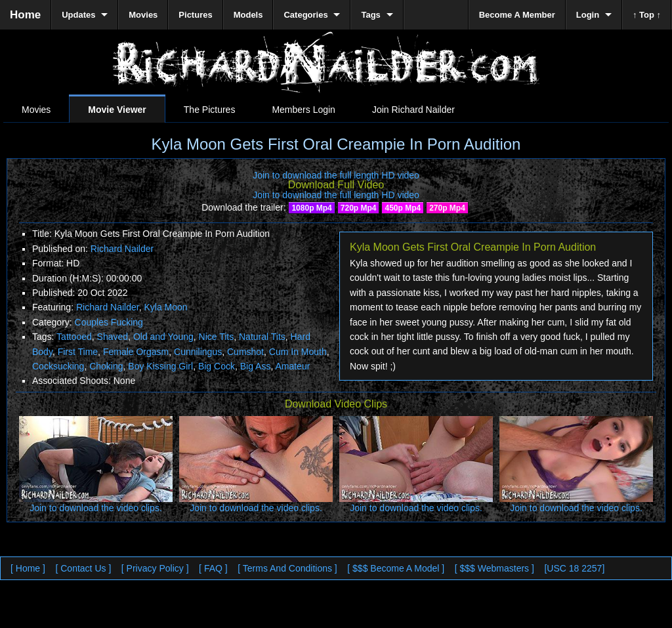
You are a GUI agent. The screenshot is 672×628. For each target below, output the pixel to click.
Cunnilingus (198, 352)
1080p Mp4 (311, 208)
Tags (370, 15)
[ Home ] (28, 568)
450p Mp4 (403, 208)
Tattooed (74, 337)
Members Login (304, 110)
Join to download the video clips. (96, 508)
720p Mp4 (359, 208)
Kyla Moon (165, 307)
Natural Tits (262, 337)
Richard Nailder (122, 249)
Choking (106, 366)
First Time (78, 352)
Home (25, 15)
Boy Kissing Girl (160, 366)
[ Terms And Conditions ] (287, 568)
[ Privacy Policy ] (155, 568)
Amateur (292, 366)
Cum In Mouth (298, 352)
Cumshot (245, 352)
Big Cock (217, 366)
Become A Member (517, 15)
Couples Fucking (109, 322)
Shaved (113, 337)
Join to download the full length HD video (336, 175)
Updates (78, 15)
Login (588, 15)
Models (248, 15)
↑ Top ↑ (647, 15)
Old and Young (163, 337)
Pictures (195, 15)
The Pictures (210, 110)
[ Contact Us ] (83, 568)
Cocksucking (58, 366)
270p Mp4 (447, 208)
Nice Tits (217, 337)
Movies (36, 110)
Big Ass (256, 366)
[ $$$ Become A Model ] (396, 568)
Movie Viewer (117, 110)
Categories (305, 15)
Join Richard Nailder (413, 110)
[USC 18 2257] (574, 568)
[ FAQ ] (213, 568)
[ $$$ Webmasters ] (494, 568)
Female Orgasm (136, 352)
